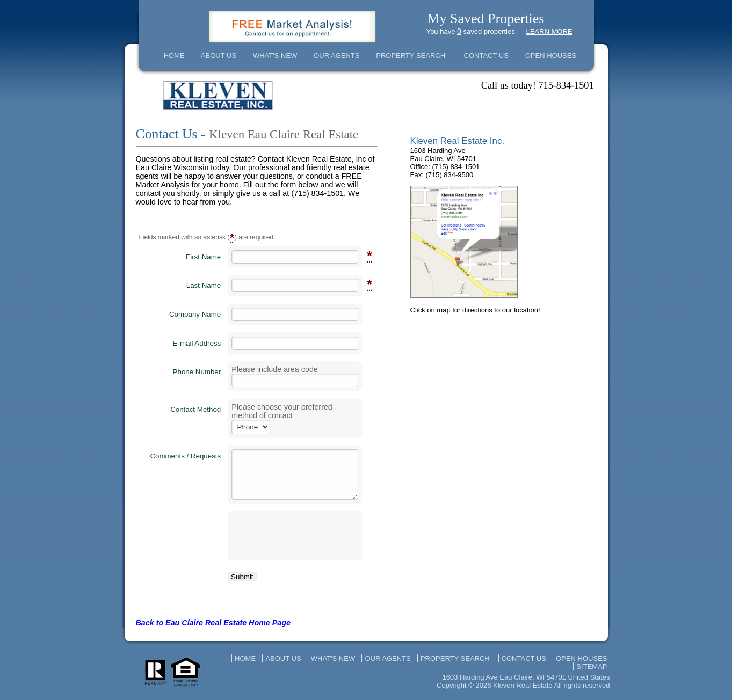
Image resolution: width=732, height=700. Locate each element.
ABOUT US (219, 56)
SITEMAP (592, 666)
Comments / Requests (185, 456)
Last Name (204, 285)
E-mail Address (197, 343)
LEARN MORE (549, 31)
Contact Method (195, 409)
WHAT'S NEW (275, 56)
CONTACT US (486, 56)
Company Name (195, 314)
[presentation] (295, 536)
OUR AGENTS (336, 56)
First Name (203, 257)
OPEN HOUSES (551, 56)
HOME (174, 56)
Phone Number (197, 372)
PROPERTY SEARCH (411, 56)
